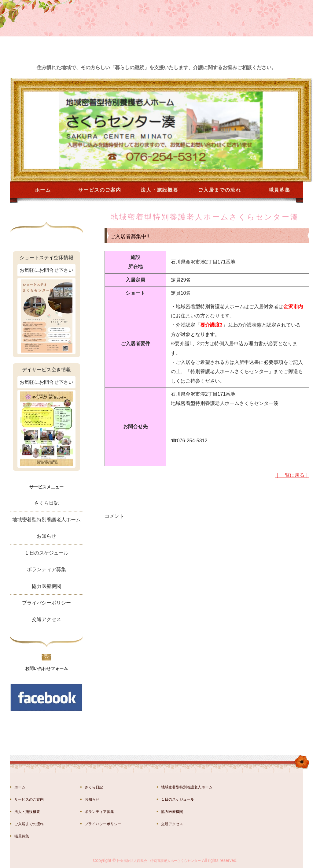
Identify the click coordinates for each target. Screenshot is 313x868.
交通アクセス (46, 619)
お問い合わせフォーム (46, 668)
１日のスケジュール (46, 553)
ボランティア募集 (46, 569)
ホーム (43, 190)
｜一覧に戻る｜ (292, 475)
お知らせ (46, 536)
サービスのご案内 (100, 190)
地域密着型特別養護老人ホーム (46, 520)
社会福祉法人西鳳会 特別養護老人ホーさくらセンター (159, 861)
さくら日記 (46, 503)
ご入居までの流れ (220, 190)
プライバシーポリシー (46, 603)
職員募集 (279, 190)
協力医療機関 (46, 586)
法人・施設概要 (159, 190)
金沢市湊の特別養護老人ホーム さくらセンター (54, 40)
